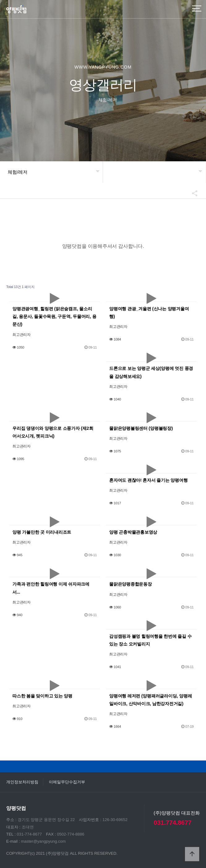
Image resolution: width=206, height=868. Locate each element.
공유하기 (192, 193)
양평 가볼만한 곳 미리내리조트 (42, 532)
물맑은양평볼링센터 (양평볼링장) (141, 428)
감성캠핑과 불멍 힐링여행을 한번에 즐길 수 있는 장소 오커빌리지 (150, 640)
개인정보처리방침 (22, 782)
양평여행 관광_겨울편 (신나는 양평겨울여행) (149, 313)
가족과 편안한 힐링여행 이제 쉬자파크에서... (51, 588)
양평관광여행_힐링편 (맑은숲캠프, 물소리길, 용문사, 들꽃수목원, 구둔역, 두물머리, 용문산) (54, 316)
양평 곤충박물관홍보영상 (133, 532)
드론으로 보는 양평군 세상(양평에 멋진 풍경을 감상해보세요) (151, 372)
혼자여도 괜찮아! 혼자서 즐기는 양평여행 (148, 480)
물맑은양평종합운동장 (131, 584)
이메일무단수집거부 (67, 782)
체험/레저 (18, 172)
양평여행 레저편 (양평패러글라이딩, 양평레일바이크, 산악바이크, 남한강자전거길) (150, 700)
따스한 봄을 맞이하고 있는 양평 (42, 696)
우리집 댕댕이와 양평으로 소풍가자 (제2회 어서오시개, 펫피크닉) (53, 432)
